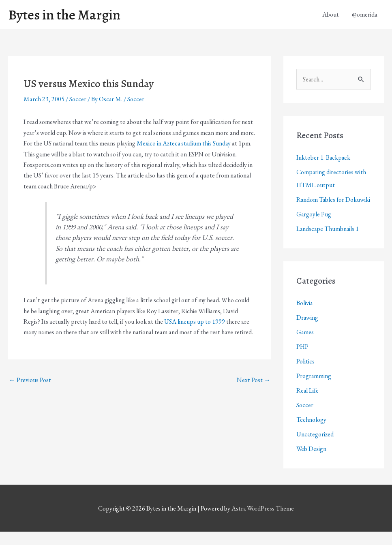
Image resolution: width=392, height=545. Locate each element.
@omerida (365, 15)
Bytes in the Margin (66, 15)
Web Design (312, 462)
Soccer (78, 99)
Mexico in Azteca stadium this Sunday (184, 144)
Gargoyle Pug (314, 228)
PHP (303, 360)
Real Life (308, 404)
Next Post (254, 380)
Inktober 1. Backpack (324, 158)
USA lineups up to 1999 (195, 322)
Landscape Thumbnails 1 (328, 242)
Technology (311, 433)
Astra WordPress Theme (263, 522)
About (331, 15)
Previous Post (30, 380)
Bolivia (305, 316)
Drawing (307, 331)
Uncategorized (315, 448)
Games (305, 345)
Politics (305, 375)
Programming (314, 389)
